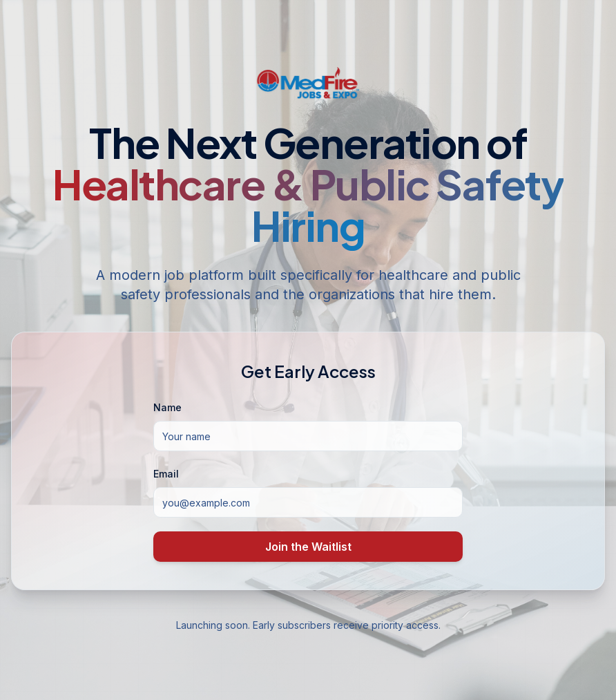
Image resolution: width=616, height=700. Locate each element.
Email (166, 474)
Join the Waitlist (308, 547)
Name (167, 407)
